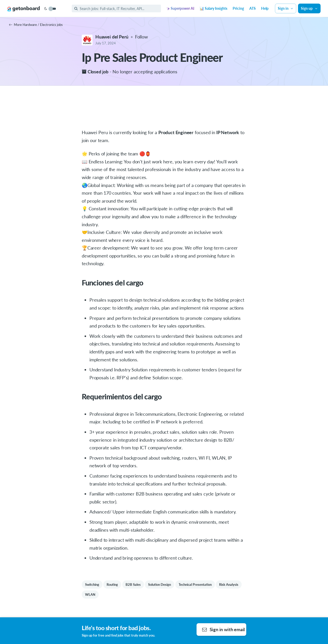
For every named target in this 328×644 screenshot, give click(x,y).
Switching (92, 584)
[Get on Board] (24, 9)
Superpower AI (181, 8)
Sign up (309, 8)
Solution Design (160, 584)
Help (265, 8)
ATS (253, 8)
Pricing (238, 8)
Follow (141, 37)
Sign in (286, 8)
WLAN (90, 595)
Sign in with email (224, 629)
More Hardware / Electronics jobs (36, 25)
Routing (112, 584)
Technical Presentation (195, 584)
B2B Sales (133, 584)
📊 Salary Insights (213, 8)
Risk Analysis (229, 584)
